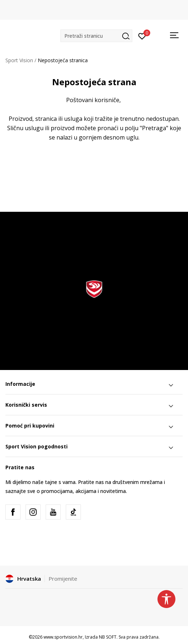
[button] (96, 36)
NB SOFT (108, 637)
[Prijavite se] (142, 36)
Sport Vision (19, 60)
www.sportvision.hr (63, 637)
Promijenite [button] (63, 579)
